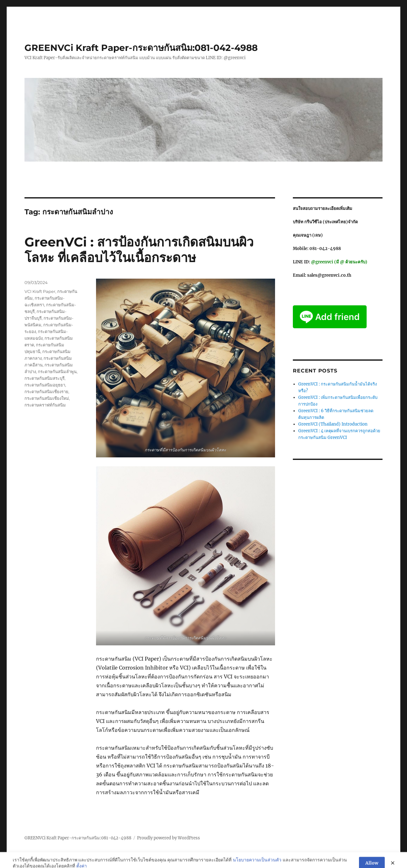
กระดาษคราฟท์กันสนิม (45, 405)
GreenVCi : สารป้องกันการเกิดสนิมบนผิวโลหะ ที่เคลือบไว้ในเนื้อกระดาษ (139, 250)
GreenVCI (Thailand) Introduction (333, 424)
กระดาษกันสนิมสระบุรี (45, 378)
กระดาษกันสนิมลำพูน (57, 372)
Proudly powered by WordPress (169, 838)
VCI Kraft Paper (40, 291)
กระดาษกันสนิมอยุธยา (45, 385)
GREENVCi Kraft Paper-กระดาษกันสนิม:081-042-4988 (141, 48)
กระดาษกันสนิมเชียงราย (46, 392)
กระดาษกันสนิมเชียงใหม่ (47, 398)
